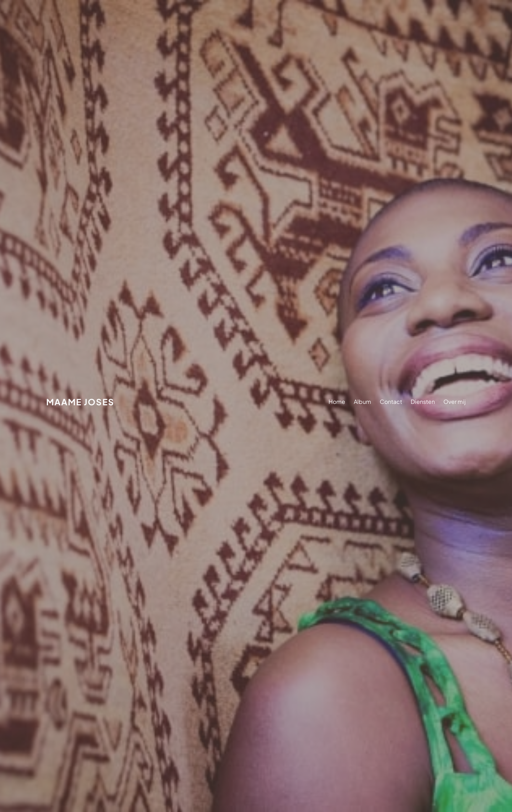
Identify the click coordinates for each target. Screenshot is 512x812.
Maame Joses (80, 402)
